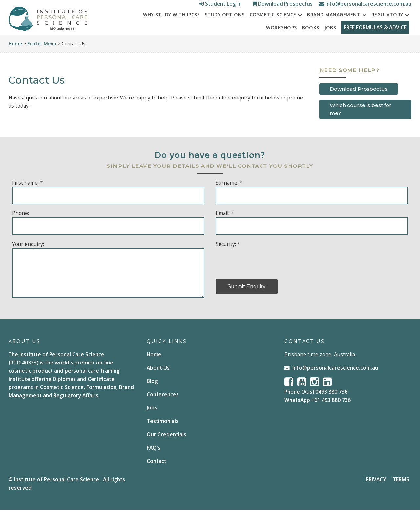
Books (307, 42)
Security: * (228, 263)
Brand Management (334, 30)
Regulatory (387, 30)
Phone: (21, 232)
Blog (152, 400)
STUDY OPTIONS (225, 30)
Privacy (376, 498)
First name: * (28, 202)
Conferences (163, 413)
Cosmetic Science (273, 30)
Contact (157, 480)
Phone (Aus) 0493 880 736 (316, 411)
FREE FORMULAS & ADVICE (374, 42)
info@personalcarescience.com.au (365, 6)
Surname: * (229, 202)
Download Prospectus (283, 6)
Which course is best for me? (361, 128)
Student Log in (221, 6)
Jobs (327, 42)
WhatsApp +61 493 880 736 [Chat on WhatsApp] (318, 419)
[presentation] (265, 280)
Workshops (278, 42)
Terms (401, 498)
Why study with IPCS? (171, 30)
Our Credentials (167, 453)
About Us (158, 387)
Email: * (225, 232)
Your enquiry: (28, 263)
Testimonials (163, 440)
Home (15, 63)
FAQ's (154, 467)
